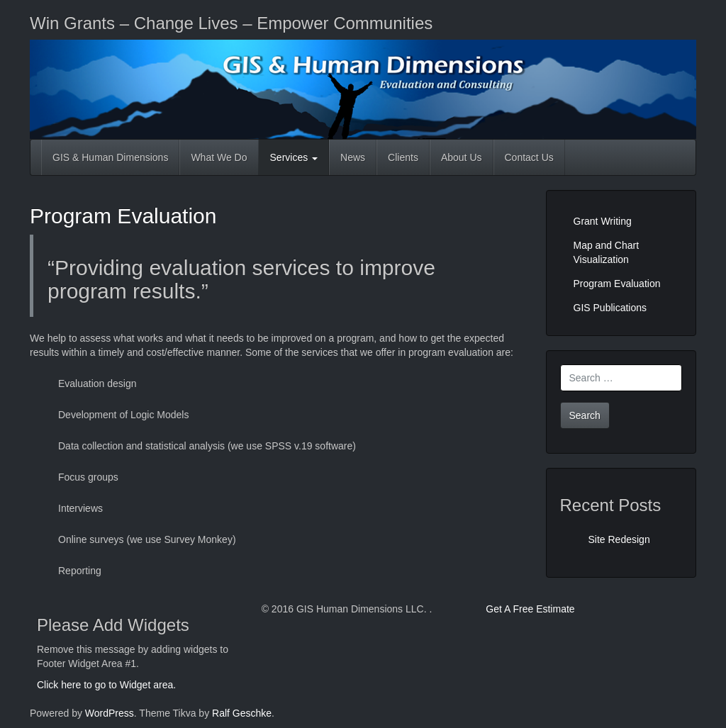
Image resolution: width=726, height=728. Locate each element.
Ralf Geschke (242, 713)
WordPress (110, 713)
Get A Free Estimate (530, 609)
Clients (403, 157)
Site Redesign (619, 539)
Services (294, 157)
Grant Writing (603, 221)
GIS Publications (610, 308)
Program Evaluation (123, 216)
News (353, 157)
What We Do (219, 157)
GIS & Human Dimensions (110, 157)
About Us (462, 157)
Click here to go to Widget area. (106, 685)
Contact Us (529, 157)
